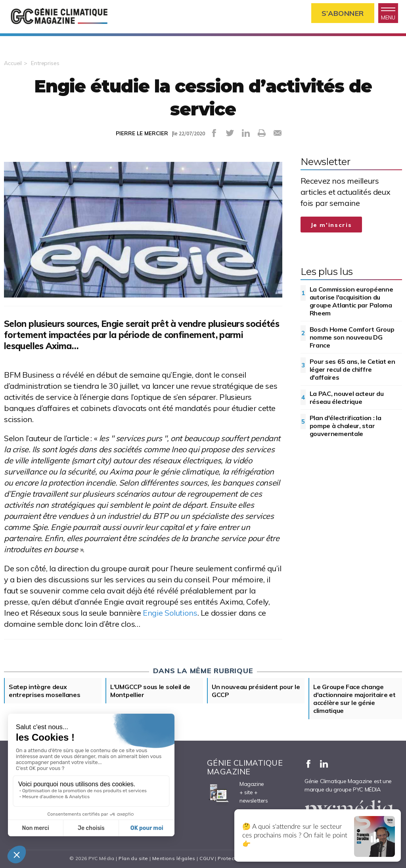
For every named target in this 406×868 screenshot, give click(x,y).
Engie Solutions (170, 613)
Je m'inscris (331, 225)
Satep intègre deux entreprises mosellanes (44, 691)
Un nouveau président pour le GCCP (256, 691)
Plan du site (133, 858)
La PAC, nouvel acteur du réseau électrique (347, 398)
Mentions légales (174, 858)
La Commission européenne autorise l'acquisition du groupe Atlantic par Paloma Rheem (351, 301)
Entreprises (45, 63)
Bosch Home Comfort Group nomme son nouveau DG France (352, 337)
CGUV (207, 858)
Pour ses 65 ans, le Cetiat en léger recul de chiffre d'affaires (352, 369)
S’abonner (343, 13)
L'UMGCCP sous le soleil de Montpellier (150, 691)
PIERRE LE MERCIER (142, 133)
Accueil (13, 63)
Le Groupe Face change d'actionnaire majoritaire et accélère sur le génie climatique (354, 699)
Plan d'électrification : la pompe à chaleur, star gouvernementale (346, 426)
